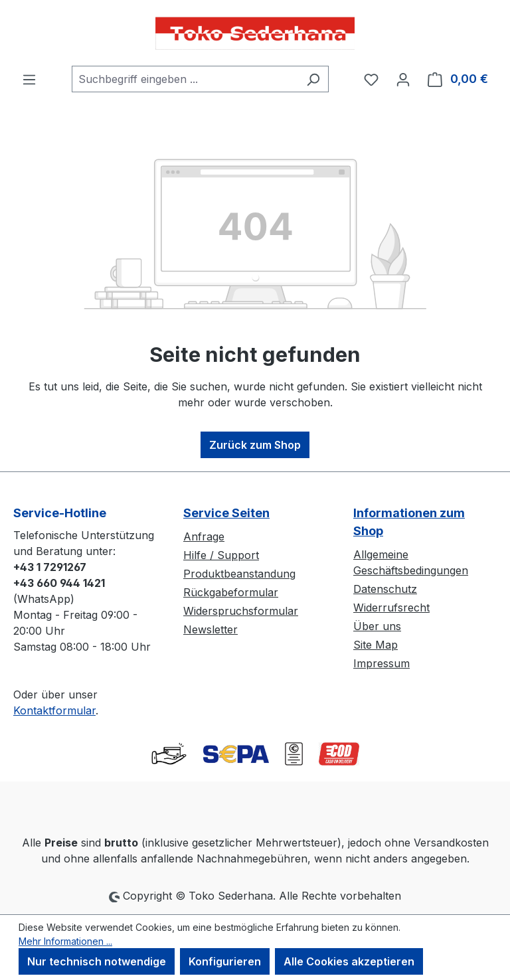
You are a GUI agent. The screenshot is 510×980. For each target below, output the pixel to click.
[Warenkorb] (458, 79)
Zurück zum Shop (255, 445)
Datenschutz (385, 589)
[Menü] (29, 79)
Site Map (376, 645)
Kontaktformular (54, 710)
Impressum (382, 663)
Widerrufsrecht (391, 608)
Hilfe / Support (221, 555)
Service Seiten (226, 513)
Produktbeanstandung (239, 574)
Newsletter (211, 629)
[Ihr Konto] (403, 79)
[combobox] (185, 79)
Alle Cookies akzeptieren (349, 961)
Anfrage (204, 536)
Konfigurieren (225, 961)
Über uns (377, 626)
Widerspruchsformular (241, 611)
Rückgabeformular (231, 592)
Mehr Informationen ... (65, 941)
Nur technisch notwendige (97, 961)
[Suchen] (313, 79)
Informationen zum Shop (409, 522)
